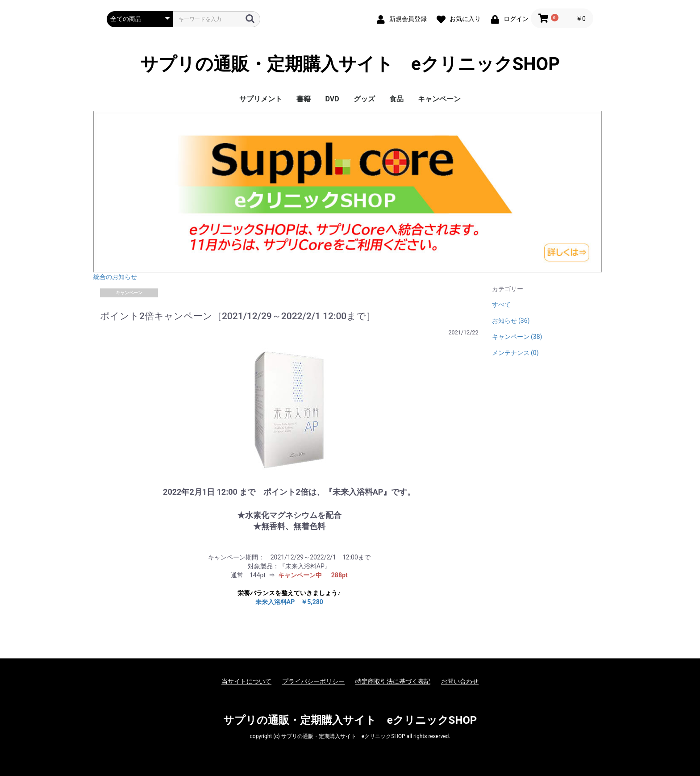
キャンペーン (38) (517, 337)
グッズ (364, 99)
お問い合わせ (460, 681)
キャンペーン (439, 99)
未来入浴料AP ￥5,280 (289, 602)
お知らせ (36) (511, 321)
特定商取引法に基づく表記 (393, 681)
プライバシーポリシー (313, 681)
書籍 (304, 99)
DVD (332, 99)
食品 (396, 99)
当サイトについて (246, 681)
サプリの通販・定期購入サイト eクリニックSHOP (350, 64)
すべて (501, 305)
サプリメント (261, 99)
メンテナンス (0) (515, 353)
